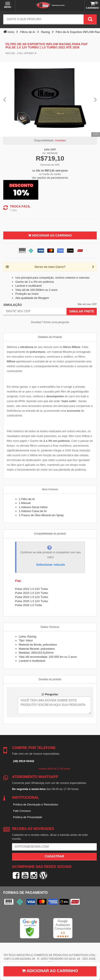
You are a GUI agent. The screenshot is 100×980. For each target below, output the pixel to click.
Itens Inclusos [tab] (50, 489)
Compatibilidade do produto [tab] (50, 534)
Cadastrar (54, 856)
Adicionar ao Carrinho (50, 235)
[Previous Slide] (5, 99)
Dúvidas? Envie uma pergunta (50, 322)
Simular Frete (82, 311)
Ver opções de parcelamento (50, 178)
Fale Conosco (22, 811)
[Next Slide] (95, 99)
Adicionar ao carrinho (50, 971)
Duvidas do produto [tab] (50, 679)
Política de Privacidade (28, 817)
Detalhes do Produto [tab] (50, 337)
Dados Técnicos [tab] (50, 627)
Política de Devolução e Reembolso (36, 804)
